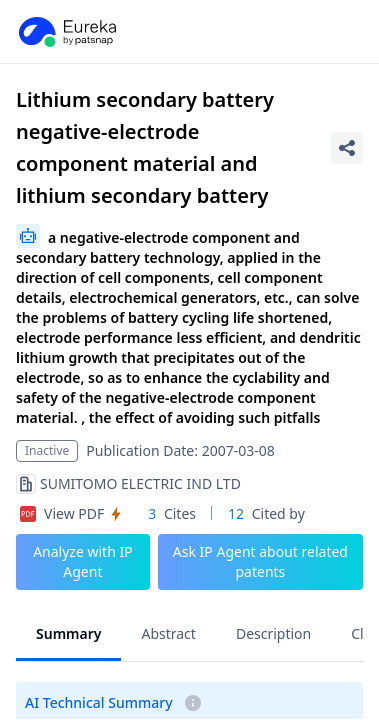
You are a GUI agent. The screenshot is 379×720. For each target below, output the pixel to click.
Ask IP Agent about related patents (260, 561)
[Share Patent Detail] (347, 148)
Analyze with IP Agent (83, 561)
